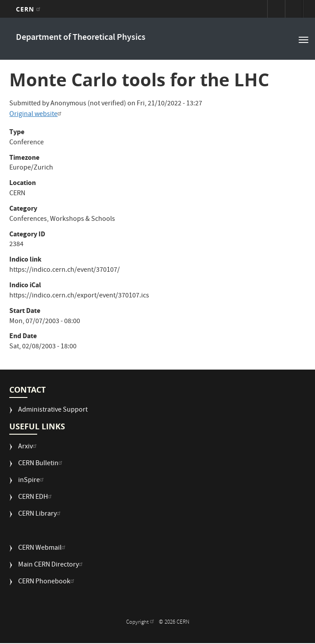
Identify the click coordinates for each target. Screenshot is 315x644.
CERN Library (40, 515)
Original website (36, 115)
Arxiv (29, 447)
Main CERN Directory (52, 565)
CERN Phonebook (47, 582)
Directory (294, 9)
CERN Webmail (43, 549)
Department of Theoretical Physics (81, 38)
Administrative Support (53, 411)
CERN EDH (36, 498)
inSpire (32, 481)
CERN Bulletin (41, 464)
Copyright (141, 623)
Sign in (276, 9)
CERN (29, 9)
